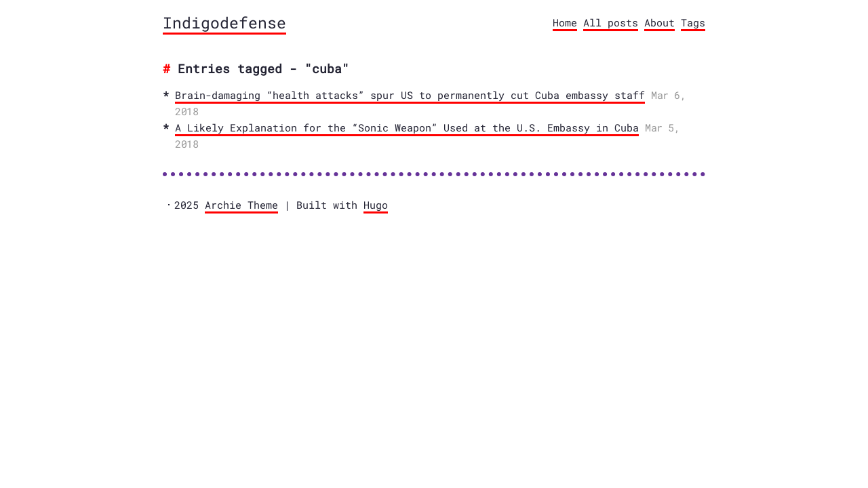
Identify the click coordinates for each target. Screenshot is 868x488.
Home (565, 22)
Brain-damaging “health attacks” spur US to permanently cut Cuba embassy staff (410, 95)
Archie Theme (241, 205)
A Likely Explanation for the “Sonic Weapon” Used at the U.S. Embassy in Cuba (407, 127)
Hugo (376, 205)
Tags (693, 22)
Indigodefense (224, 22)
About (659, 22)
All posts (611, 22)
